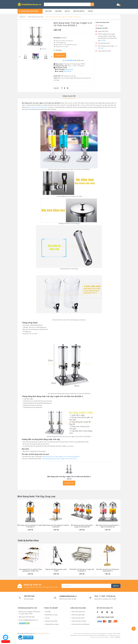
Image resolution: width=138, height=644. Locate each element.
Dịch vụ (67, 11)
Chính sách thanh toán (78, 612)
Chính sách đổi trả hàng (79, 621)
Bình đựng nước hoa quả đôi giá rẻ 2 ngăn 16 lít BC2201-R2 (108, 526)
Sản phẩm (58, 11)
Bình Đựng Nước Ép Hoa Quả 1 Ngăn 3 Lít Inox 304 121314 (59, 459)
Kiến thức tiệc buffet (51, 621)
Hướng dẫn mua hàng (52, 624)
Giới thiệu (48, 11)
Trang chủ (22, 17)
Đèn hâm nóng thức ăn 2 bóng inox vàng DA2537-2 (108, 570)
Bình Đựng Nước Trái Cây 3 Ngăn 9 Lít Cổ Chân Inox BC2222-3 (61, 457)
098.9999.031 (6, 642)
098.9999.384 (69, 69)
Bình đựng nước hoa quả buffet (38, 107)
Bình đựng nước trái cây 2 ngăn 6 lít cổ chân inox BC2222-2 (64, 17)
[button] (92, 4)
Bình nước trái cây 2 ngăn (65, 78)
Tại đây (103, 40)
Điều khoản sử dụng (51, 615)
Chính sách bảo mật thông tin (81, 624)
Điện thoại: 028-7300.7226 (27, 617)
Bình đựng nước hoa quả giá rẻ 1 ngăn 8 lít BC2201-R (30, 526)
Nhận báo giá (60, 55)
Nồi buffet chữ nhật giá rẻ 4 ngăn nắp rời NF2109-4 (82, 570)
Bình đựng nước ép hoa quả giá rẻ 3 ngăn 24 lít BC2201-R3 (82, 526)
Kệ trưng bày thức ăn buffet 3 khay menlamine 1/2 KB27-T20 (30, 570)
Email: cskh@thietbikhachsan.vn (28, 620)
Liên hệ (90, 11)
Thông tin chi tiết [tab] (69, 96)
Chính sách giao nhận (78, 615)
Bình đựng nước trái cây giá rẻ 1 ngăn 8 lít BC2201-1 (56, 526)
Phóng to (43, 49)
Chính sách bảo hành (78, 618)
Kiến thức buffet (79, 11)
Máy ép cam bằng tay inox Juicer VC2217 (56, 570)
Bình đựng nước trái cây (36, 17)
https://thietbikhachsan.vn (42, 633)
